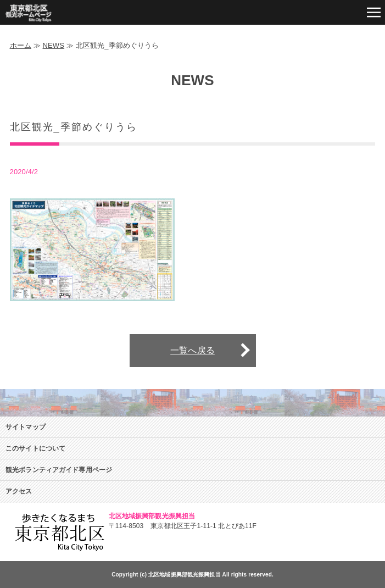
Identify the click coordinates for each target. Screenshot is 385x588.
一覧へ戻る (193, 350)
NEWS (54, 45)
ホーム (21, 45)
